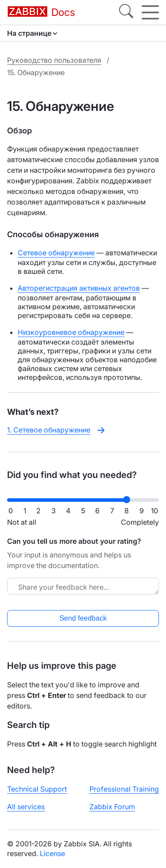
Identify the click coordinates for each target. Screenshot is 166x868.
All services (26, 807)
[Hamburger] (150, 12)
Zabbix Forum (112, 807)
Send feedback (83, 618)
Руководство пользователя (54, 60)
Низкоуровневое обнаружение (71, 332)
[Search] (126, 12)
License (52, 853)
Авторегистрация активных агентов (79, 288)
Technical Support (37, 789)
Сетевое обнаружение (56, 253)
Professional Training (124, 789)
